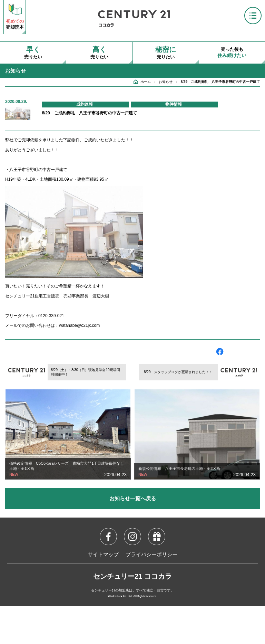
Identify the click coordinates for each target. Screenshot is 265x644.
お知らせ (166, 82)
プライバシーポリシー (151, 555)
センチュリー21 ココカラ (132, 576)
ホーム (146, 82)
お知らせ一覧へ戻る (133, 498)
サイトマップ (103, 555)
